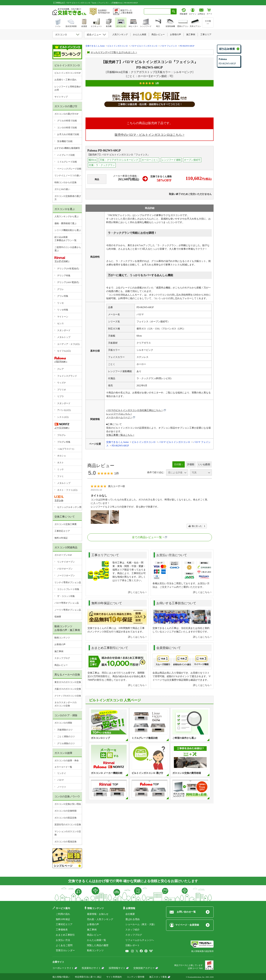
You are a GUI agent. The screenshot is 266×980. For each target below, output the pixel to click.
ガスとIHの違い (62, 189)
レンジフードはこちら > (119, 414)
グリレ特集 (63, 296)
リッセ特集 (63, 310)
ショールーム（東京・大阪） (141, 924)
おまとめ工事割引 (65, 935)
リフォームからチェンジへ (140, 940)
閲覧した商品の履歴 (98, 945)
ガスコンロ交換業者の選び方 (68, 198)
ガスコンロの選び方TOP (66, 114)
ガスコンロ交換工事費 (65, 524)
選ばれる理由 (132, 919)
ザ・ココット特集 (66, 596)
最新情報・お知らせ (98, 914)
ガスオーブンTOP (63, 555)
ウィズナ (62, 383)
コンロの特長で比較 (67, 128)
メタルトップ (64, 337)
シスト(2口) (63, 417)
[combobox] (157, 11)
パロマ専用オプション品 (67, 603)
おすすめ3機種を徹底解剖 (67, 148)
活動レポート (132, 945)
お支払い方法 (63, 940)
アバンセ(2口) (64, 410)
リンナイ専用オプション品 (68, 582)
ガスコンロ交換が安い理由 (68, 804)
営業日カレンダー (65, 950)
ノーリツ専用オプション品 (68, 610)
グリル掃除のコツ (66, 743)
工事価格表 (62, 930)
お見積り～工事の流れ (65, 80)
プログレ (62, 435)
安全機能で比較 (65, 141)
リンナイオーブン (66, 562)
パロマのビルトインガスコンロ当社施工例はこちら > (136, 410)
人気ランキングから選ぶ (67, 216)
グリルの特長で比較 (67, 121)
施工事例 (59, 651)
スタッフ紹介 (132, 930)
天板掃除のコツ (65, 730)
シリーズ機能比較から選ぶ (68, 230)
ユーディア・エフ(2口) (68, 344)
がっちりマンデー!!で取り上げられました (113, 52)
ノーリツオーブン (66, 575)
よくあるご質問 (64, 945)
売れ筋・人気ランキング (100, 919)
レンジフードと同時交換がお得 (68, 88)
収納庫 (58, 617)
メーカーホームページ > (121, 417)
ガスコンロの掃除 (63, 723)
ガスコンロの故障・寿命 (67, 761)
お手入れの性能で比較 (68, 134)
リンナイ (62, 773)
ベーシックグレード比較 (69, 169)
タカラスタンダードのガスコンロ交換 (65, 704)
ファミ (60, 476)
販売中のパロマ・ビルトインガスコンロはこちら (148, 135)
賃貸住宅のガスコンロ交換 (68, 825)
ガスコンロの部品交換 (65, 818)
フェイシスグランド (67, 376)
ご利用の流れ (63, 914)
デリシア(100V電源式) (68, 282)
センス (60, 323)
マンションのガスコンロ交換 (68, 833)
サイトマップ (61, 97)
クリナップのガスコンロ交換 (68, 696)
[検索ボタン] (174, 11)
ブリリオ (62, 390)
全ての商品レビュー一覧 (147, 537)
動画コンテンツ (62, 638)
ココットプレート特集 (68, 589)
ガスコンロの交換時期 (65, 811)
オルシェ (62, 456)
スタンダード (64, 330)
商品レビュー (61, 665)
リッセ (60, 303)
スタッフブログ (62, 658)
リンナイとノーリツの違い (68, 175)
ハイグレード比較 (66, 155)
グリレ (60, 289)
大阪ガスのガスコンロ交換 (68, 689)
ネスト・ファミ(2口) (67, 490)
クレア (60, 369)
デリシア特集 (64, 276)
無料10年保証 (61, 538)
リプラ (60, 396)
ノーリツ (62, 787)
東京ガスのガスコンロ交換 (68, 682)
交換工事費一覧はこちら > (120, 435)
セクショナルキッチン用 (69, 507)
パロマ (60, 780)
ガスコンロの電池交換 (65, 842)
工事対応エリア (62, 531)
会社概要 (130, 914)
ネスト (60, 463)
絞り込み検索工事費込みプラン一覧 (65, 239)
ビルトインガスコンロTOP (68, 73)
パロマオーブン (65, 569)
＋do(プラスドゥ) (66, 449)
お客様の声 (60, 644)
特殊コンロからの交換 (65, 182)
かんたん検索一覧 (97, 940)
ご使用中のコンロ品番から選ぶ (68, 249)
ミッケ (60, 469)
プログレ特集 (64, 442)
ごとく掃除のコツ (66, 736)
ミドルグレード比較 (67, 162)
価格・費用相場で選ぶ (65, 223)
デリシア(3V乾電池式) (68, 269)
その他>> (208, 22)
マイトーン (63, 317)
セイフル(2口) (64, 351)
